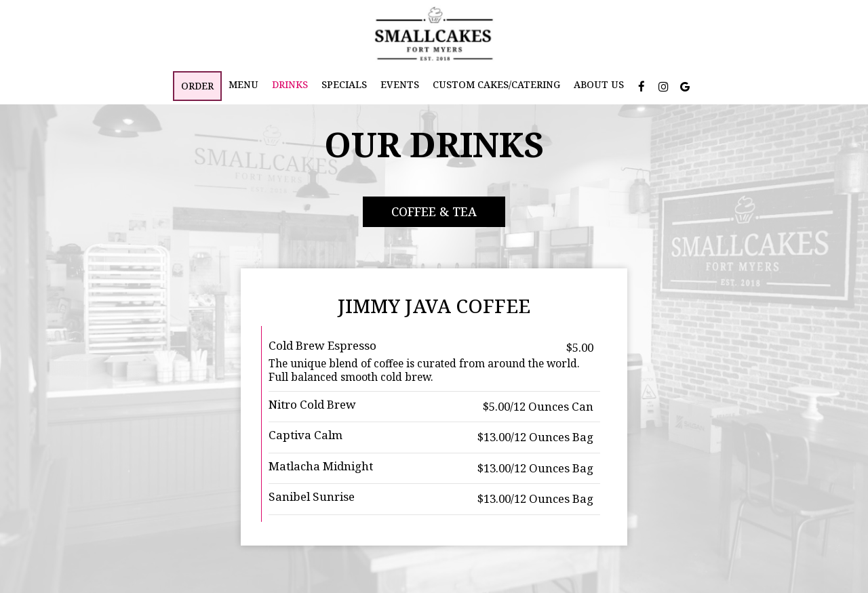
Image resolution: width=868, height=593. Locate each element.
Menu (243, 84)
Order (197, 86)
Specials (344, 84)
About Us (599, 84)
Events (400, 84)
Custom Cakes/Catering (496, 84)
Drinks (290, 84)
